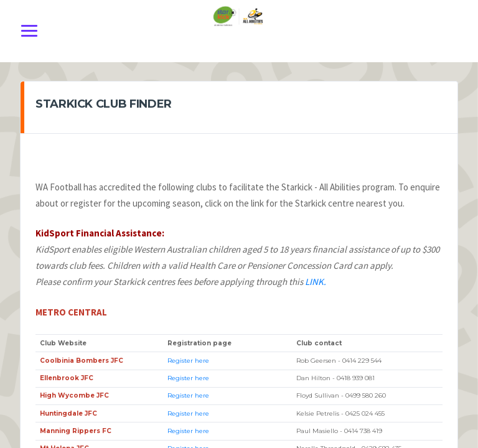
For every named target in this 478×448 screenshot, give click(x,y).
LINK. (316, 282)
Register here (188, 361)
